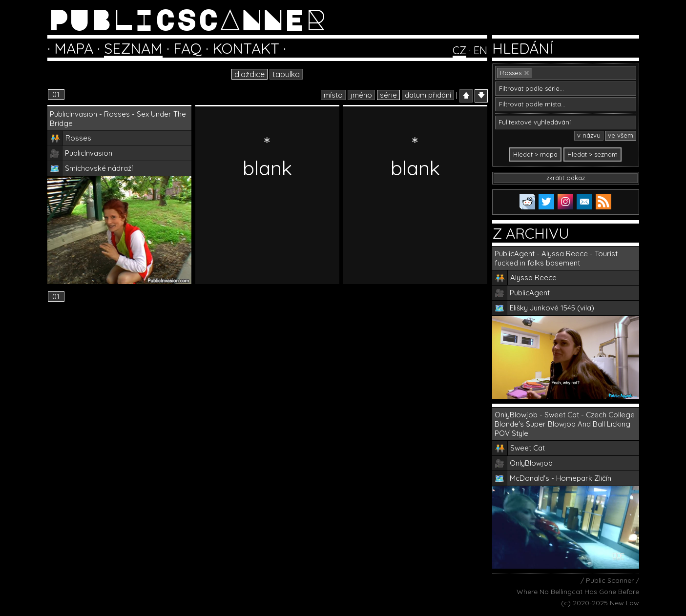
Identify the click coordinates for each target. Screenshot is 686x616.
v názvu (589, 135)
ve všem (621, 135)
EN (480, 50)
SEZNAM (133, 48)
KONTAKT (246, 48)
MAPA (74, 48)
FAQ (187, 48)
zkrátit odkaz (566, 178)
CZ (459, 50)
